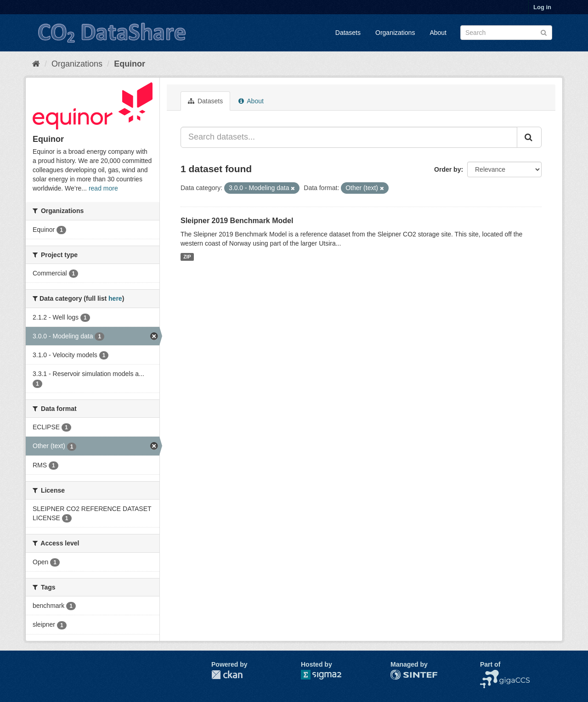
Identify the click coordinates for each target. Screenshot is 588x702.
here (115, 298)
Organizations (395, 33)
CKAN (227, 675)
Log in (542, 7)
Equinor (130, 64)
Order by (447, 169)
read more (103, 188)
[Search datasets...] (349, 137)
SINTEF (402, 674)
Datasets (348, 33)
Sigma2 (328, 675)
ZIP (187, 257)
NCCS (489, 674)
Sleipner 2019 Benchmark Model (237, 221)
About (438, 33)
